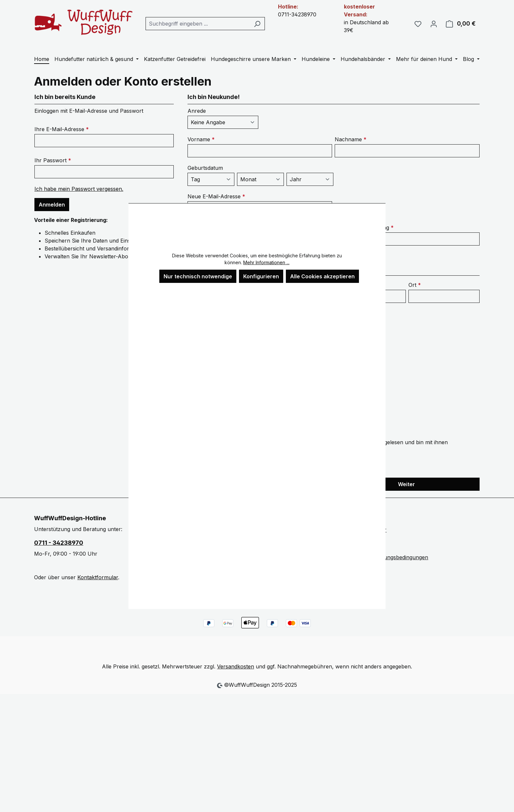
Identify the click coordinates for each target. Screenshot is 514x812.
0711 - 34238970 (59, 543)
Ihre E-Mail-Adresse (62, 129)
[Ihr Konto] (434, 24)
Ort (415, 285)
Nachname (351, 139)
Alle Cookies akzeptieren (322, 276)
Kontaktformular (98, 577)
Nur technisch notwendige (198, 276)
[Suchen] (257, 24)
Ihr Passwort (53, 160)
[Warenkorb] (461, 24)
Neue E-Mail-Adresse (216, 196)
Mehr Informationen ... (266, 262)
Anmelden (52, 205)
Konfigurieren (261, 276)
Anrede (197, 111)
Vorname (201, 139)
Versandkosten (236, 666)
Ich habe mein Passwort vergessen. (79, 189)
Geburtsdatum (205, 168)
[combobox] (198, 24)
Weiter (406, 484)
